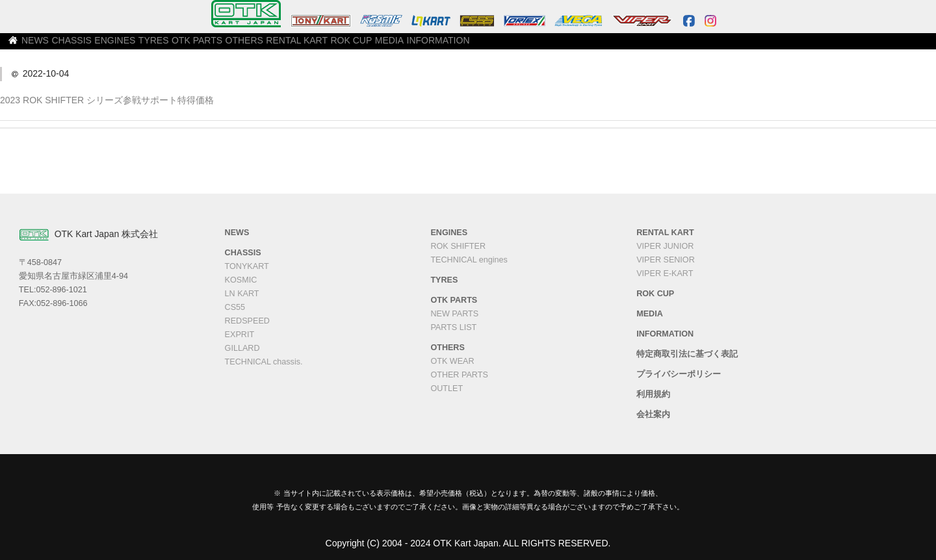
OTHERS (400, 46)
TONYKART (247, 266)
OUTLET (447, 388)
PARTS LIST (453, 327)
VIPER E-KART (665, 274)
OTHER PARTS (459, 375)
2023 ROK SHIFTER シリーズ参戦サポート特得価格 (107, 100)
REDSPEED (247, 321)
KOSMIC (241, 280)
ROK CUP (533, 46)
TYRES (281, 46)
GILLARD (242, 348)
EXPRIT (240, 335)
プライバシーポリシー (679, 374)
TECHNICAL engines (469, 260)
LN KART (242, 294)
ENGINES (228, 46)
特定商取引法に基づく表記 (687, 354)
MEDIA (586, 46)
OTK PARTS (339, 46)
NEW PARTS (454, 314)
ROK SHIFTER (458, 246)
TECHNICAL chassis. (264, 362)
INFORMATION (648, 46)
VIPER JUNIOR (665, 246)
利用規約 (653, 394)
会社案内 (653, 414)
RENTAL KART (465, 46)
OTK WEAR (452, 361)
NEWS (120, 46)
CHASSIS (171, 46)
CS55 (235, 307)
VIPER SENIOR (666, 260)
